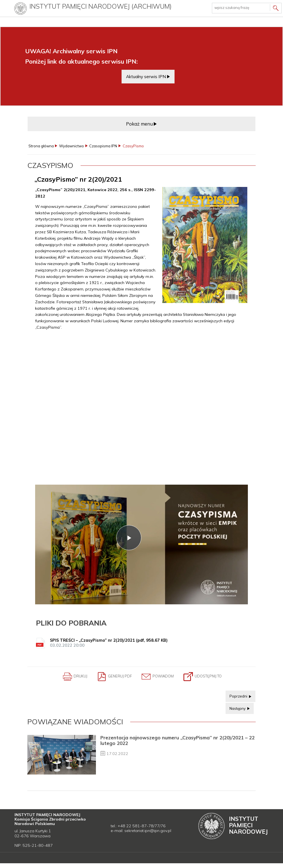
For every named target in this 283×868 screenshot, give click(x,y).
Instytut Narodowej (248, 826)
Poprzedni (237, 696)
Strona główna (41, 146)
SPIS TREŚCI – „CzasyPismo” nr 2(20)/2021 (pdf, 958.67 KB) (143, 644)
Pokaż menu (139, 124)
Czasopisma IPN (103, 146)
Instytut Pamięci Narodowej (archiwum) (101, 6)
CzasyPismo (133, 146)
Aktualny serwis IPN (146, 76)
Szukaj (276, 9)
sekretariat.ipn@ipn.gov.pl (148, 832)
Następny (236, 708)
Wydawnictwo (72, 146)
